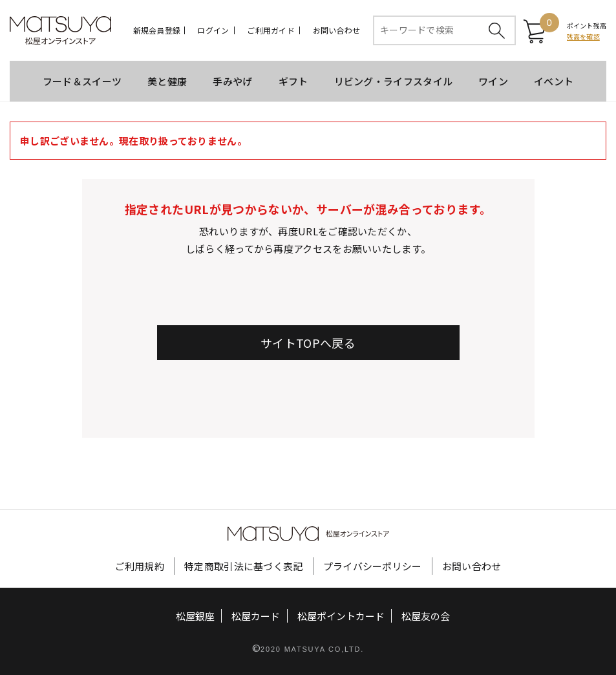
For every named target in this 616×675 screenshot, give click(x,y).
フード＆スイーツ (82, 81)
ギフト (293, 81)
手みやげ (232, 81)
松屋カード (256, 615)
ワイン (493, 81)
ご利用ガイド (271, 30)
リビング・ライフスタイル (394, 81)
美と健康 (167, 81)
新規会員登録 (157, 30)
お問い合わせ (336, 30)
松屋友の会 (426, 615)
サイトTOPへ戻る (308, 343)
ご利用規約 (140, 565)
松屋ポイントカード (341, 615)
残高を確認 (583, 37)
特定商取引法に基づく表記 (244, 565)
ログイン (213, 30)
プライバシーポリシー (373, 565)
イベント (554, 81)
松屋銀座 (195, 615)
